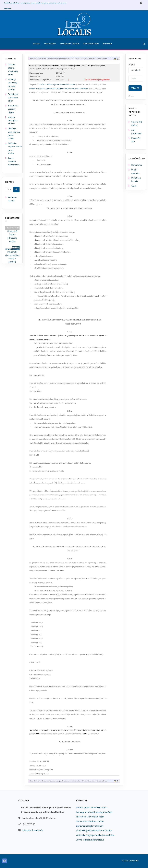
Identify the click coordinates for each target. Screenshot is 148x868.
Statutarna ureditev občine (13, 109)
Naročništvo (137, 165)
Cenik (134, 186)
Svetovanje (50, 44)
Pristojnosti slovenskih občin (13, 98)
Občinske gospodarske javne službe (94, 831)
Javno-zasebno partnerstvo (13, 161)
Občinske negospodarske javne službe (95, 835)
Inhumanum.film (91, 44)
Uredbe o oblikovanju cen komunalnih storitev (57, 84)
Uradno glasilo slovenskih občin (92, 808)
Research (107, 44)
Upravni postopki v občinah (13, 120)
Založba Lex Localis (70, 44)
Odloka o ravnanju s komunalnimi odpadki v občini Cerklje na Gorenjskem (59, 88)
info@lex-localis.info (33, 830)
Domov (36, 44)
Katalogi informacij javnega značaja (94, 812)
